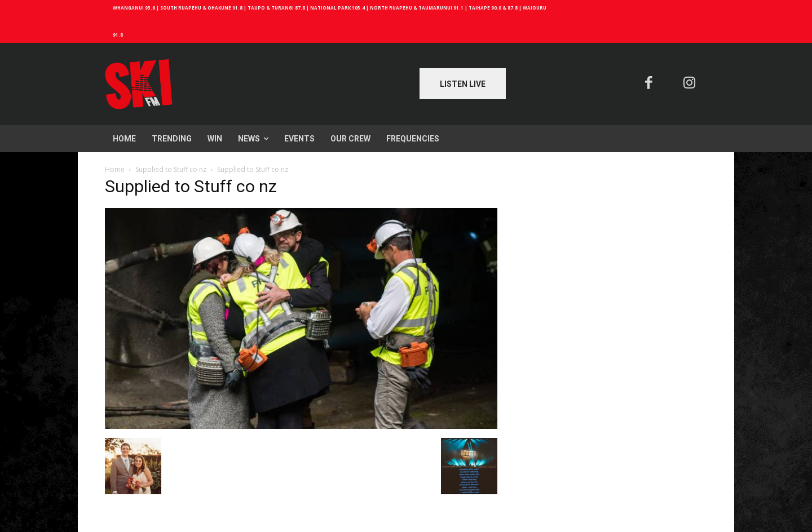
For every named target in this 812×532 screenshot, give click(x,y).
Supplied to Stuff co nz (171, 169)
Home (115, 169)
